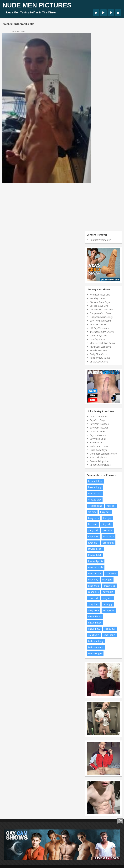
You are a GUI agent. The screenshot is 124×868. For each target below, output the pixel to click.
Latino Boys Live (98, 336)
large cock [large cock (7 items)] (108, 537)
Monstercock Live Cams (102, 343)
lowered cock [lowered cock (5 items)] (95, 549)
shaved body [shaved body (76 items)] (95, 616)
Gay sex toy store (99, 435)
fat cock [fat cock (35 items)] (111, 506)
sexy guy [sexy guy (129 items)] (108, 604)
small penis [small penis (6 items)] (109, 635)
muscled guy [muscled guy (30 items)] (95, 573)
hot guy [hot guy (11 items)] (107, 518)
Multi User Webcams (100, 347)
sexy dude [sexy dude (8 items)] (94, 604)
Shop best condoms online (104, 454)
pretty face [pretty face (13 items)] (109, 586)
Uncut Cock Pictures (100, 465)
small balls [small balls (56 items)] (94, 635)
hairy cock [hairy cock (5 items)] (94, 518)
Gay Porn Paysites (99, 424)
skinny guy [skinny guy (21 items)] (110, 629)
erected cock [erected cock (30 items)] (95, 493)
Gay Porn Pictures (99, 428)
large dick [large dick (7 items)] (93, 543)
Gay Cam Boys (97, 420)
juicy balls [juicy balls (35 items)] (106, 524)
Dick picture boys (99, 416)
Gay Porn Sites (97, 431)
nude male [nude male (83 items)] (94, 586)
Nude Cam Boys (98, 450)
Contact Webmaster (100, 240)
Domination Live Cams (102, 309)
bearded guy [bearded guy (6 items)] (95, 487)
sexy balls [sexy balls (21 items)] (108, 592)
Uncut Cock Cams (99, 362)
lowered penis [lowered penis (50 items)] (96, 561)
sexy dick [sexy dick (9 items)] (108, 598)
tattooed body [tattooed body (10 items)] (96, 641)
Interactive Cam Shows (102, 332)
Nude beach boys (99, 446)
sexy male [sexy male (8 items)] (94, 610)
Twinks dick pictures (100, 461)
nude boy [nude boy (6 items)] (93, 580)
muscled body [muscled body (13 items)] (96, 567)
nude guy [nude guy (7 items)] (107, 580)
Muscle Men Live (98, 350)
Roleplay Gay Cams (100, 358)
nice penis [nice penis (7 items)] (111, 573)
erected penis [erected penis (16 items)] (95, 506)
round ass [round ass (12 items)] (93, 592)
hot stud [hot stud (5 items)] (93, 524)
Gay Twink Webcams (101, 321)
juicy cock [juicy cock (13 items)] (93, 530)
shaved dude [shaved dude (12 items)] (95, 623)
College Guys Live (99, 306)
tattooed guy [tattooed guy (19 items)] (95, 653)
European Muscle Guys (102, 317)
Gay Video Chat (98, 439)
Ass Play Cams (97, 298)
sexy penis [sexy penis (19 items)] (109, 610)
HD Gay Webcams (99, 328)
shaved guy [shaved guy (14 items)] (94, 629)
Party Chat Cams (98, 354)
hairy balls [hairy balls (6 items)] (105, 512)
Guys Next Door (98, 324)
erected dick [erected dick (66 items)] (95, 500)
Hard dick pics (97, 442)
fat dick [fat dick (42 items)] (92, 512)
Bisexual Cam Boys (100, 302)
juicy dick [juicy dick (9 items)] (108, 530)
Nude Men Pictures (37, 5)
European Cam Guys (100, 313)
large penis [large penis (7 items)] (108, 543)
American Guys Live (100, 295)
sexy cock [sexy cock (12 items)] (93, 598)
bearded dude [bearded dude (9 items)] (96, 481)
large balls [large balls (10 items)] (94, 537)
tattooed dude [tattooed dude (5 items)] (96, 647)
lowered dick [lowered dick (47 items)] (95, 555)
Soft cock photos (99, 457)
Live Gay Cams (97, 339)
